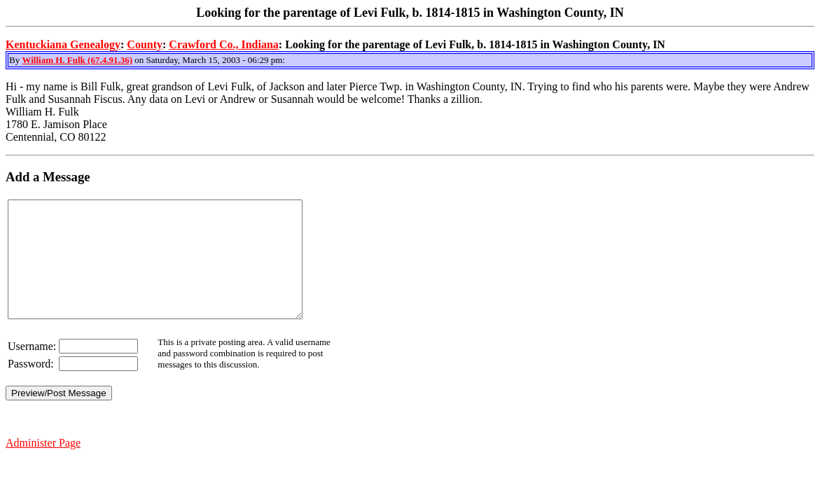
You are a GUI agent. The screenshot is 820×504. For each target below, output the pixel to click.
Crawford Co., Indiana (223, 44)
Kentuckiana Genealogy (63, 44)
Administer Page (43, 466)
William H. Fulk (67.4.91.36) (77, 60)
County (145, 44)
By (15, 60)
